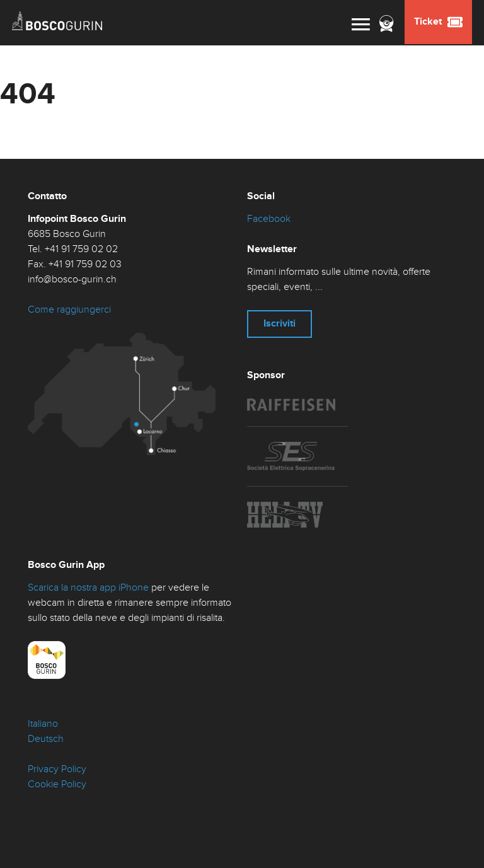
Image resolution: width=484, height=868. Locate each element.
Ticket (438, 22)
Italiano (43, 724)
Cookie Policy (57, 784)
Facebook (269, 219)
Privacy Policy (57, 769)
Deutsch (46, 739)
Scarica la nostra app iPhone (88, 588)
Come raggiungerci (69, 310)
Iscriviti (279, 324)
